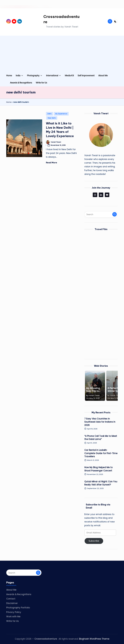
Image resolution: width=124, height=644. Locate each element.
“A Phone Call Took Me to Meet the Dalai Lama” (101, 438)
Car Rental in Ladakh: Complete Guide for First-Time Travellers (101, 453)
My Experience (61, 114)
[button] (115, 214)
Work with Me (13, 617)
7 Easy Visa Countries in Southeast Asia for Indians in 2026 (100, 422)
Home (9, 102)
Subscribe (94, 541)
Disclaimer (12, 603)
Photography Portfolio (18, 608)
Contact (11, 599)
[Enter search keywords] (101, 214)
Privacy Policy (14, 612)
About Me (11, 590)
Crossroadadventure (61, 19)
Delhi (50, 114)
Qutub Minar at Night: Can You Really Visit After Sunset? (101, 483)
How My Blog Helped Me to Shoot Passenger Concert (98, 469)
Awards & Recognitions (19, 594)
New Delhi (52, 118)
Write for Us (12, 621)
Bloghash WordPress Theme (94, 639)
